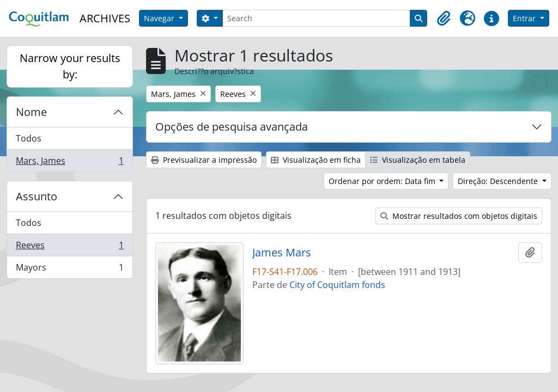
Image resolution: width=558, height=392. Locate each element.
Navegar (160, 18)
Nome (31, 112)
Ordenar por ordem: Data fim (383, 181)
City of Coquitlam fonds (337, 285)
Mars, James (69, 163)
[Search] (317, 18)
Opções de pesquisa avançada (232, 127)
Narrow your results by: (70, 66)
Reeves (69, 247)
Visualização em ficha (316, 160)
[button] (444, 19)
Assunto (37, 196)
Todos (29, 138)
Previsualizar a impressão (204, 160)
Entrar (525, 18)
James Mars (282, 253)
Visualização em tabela (418, 160)
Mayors (69, 269)
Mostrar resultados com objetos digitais (459, 216)
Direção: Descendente (499, 181)
